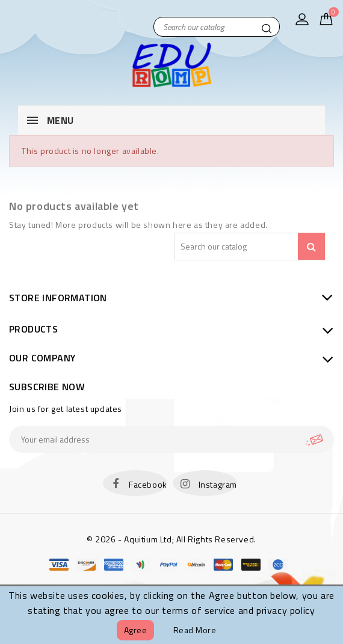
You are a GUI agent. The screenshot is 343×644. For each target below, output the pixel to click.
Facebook (148, 484)
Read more (195, 630)
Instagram (218, 484)
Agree (136, 630)
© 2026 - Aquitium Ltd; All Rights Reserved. (171, 539)
